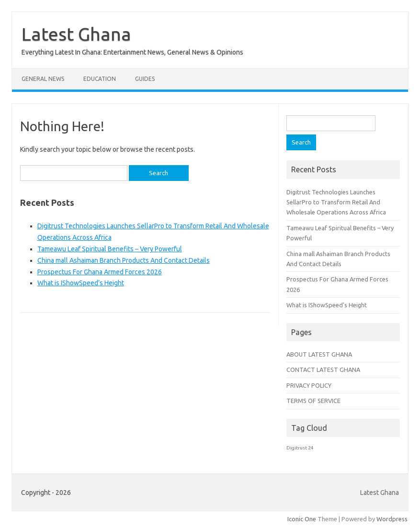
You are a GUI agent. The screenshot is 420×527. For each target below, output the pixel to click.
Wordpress (392, 519)
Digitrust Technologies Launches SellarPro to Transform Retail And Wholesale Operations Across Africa (336, 202)
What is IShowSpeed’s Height (81, 283)
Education (100, 79)
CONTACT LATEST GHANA (323, 370)
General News (43, 79)
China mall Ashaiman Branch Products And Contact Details (124, 260)
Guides (145, 79)
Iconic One (302, 519)
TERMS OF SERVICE (313, 401)
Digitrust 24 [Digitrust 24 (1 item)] (300, 448)
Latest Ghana (76, 34)
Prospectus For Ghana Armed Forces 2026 (100, 272)
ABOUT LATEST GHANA (319, 354)
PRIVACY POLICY (309, 385)
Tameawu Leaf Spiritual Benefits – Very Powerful (110, 249)
